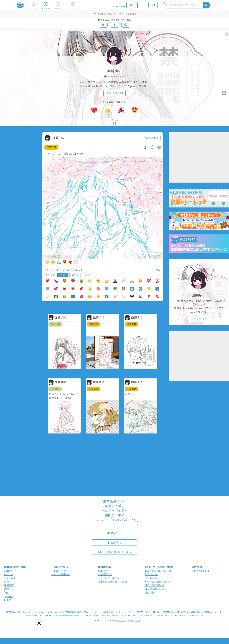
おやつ (75, 275)
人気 (62, 275)
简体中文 (9, 585)
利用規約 (103, 571)
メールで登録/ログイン (115, 552)
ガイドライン (105, 574)
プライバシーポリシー (110, 578)
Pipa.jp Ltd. (135, 620)
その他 (88, 275)
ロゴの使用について (155, 589)
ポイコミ (149, 592)
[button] (39, 623)
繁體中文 (9, 589)
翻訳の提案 (19, 567)
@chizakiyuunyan (116, 77)
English (8, 571)
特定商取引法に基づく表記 (112, 582)
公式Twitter (151, 574)
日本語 (8, 600)
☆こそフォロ (115, 93)
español (8, 574)
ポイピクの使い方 (60, 574)
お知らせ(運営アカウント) (159, 571)
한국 (6, 582)
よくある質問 (152, 578)
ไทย (6, 593)
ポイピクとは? (59, 571)
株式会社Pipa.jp (200, 571)
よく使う (50, 275)
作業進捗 (51, 147)
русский (9, 596)
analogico (122, 620)
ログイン (115, 533)
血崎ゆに (115, 71)
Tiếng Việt (10, 578)
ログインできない (154, 585)
